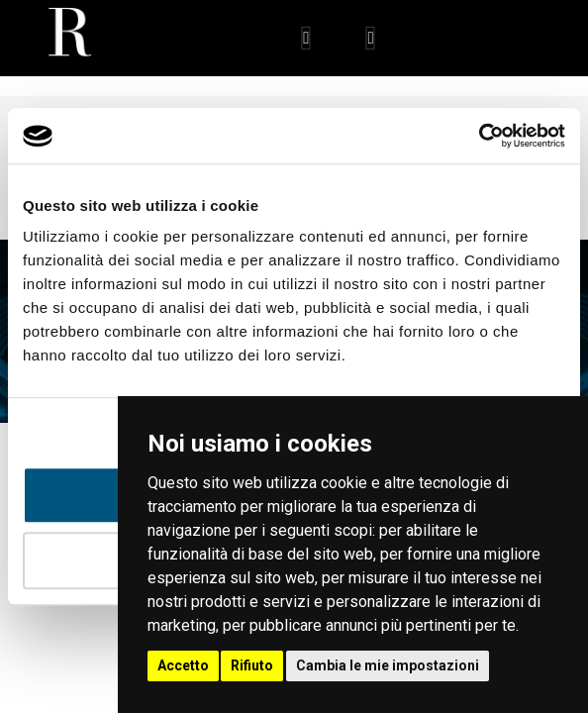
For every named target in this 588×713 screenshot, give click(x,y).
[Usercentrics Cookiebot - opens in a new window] (479, 136)
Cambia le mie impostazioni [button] (388, 665)
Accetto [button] (183, 665)
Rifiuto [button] (252, 665)
